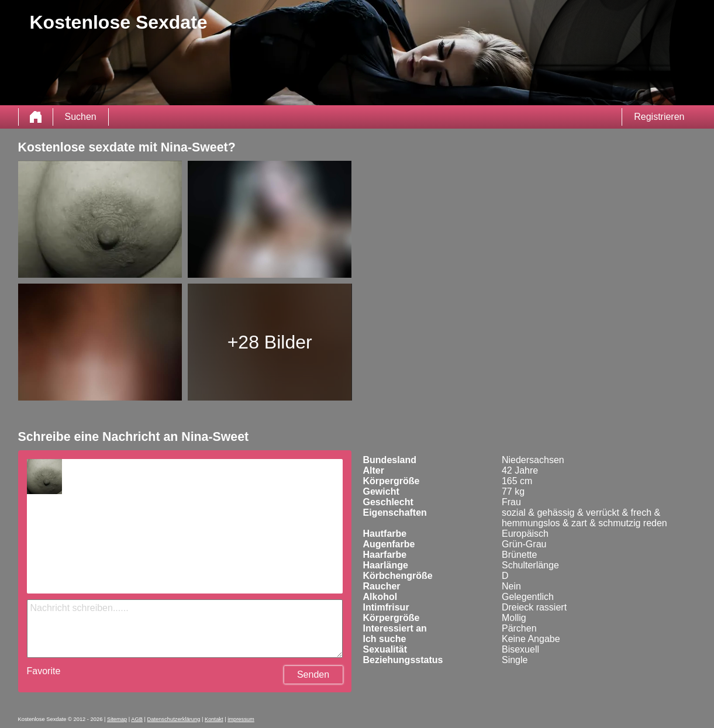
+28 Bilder (270, 342)
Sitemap (117, 719)
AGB (137, 719)
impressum (241, 719)
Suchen (81, 117)
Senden (313, 674)
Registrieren (659, 117)
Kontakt (214, 719)
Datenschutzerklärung (174, 719)
